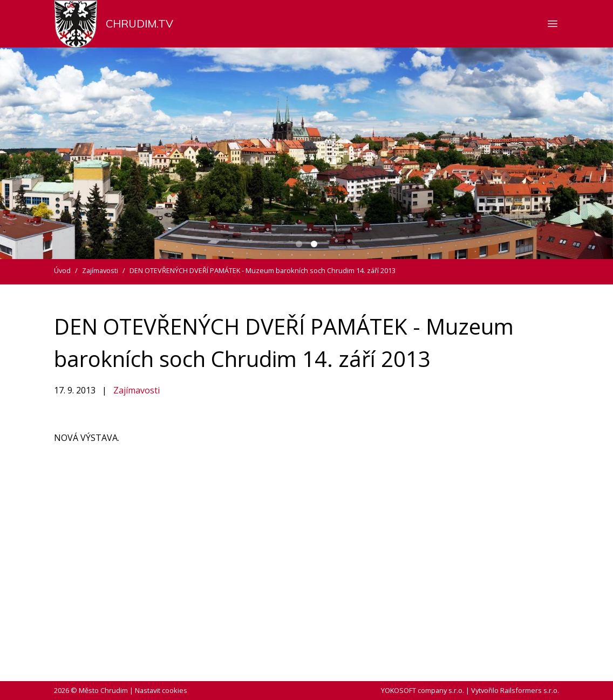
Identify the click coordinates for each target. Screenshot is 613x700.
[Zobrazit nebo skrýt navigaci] (553, 24)
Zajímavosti (137, 390)
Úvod (62, 270)
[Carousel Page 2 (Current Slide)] (314, 244)
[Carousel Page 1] (299, 244)
